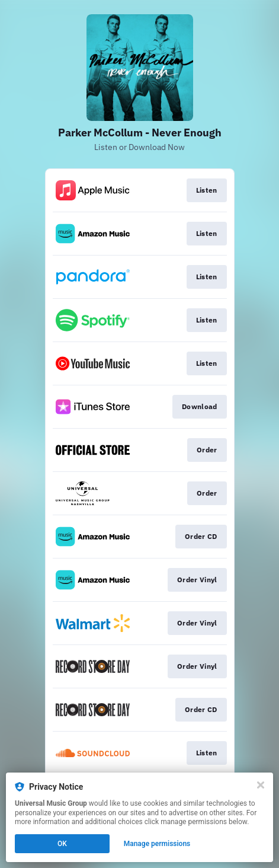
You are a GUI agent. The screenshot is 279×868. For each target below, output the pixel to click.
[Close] (261, 785)
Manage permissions (157, 844)
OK (62, 844)
